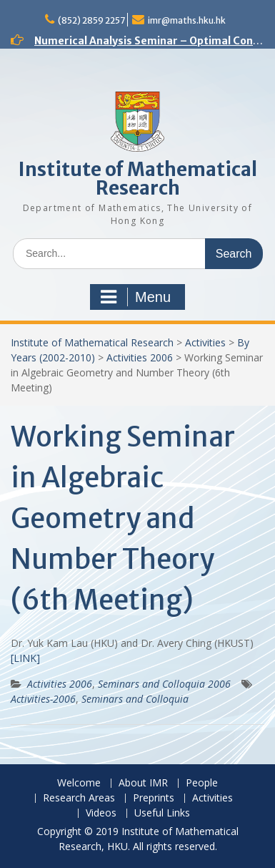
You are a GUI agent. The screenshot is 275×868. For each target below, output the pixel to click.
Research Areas (79, 798)
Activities (205, 342)
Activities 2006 (140, 357)
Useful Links (162, 813)
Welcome (79, 783)
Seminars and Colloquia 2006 (164, 684)
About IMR (143, 783)
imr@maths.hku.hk (187, 20)
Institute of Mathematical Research (138, 179)
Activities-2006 (43, 699)
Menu (136, 297)
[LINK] (25, 658)
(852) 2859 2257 (91, 20)
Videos (101, 813)
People (202, 783)
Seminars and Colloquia (135, 699)
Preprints (154, 798)
